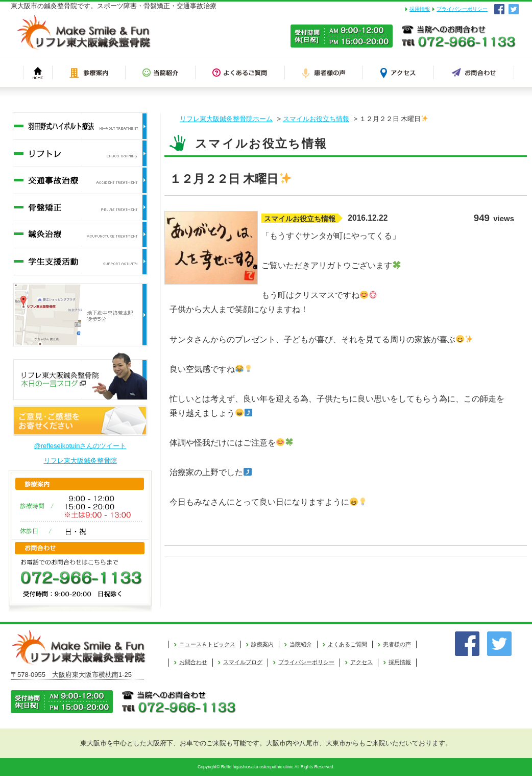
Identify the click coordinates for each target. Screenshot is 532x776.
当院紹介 (301, 644)
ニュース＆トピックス (207, 644)
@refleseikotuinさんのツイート (80, 446)
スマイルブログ (243, 662)
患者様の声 (397, 644)
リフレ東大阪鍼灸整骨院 (80, 461)
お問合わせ (193, 662)
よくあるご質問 (347, 644)
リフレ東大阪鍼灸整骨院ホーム (226, 119)
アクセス (361, 662)
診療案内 (262, 644)
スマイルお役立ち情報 (316, 119)
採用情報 (420, 9)
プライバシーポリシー (462, 9)
